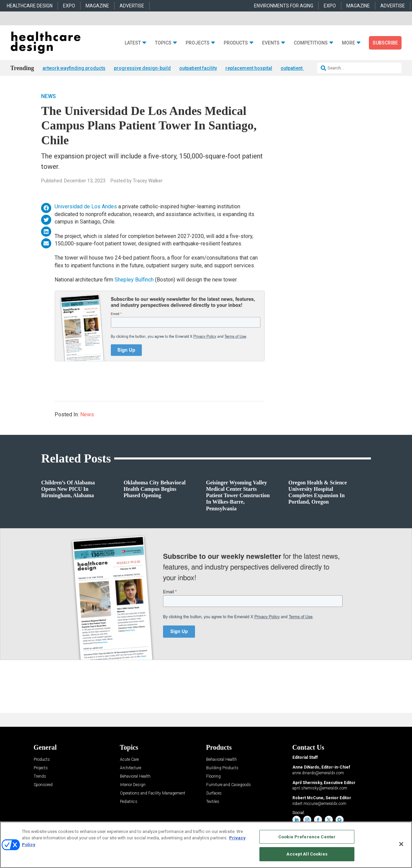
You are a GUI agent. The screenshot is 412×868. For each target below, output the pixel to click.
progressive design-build (142, 68)
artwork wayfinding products (74, 68)
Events (271, 43)
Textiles (213, 802)
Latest (133, 43)
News (49, 96)
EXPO (69, 6)
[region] (206, 845)
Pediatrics (129, 802)
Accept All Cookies (307, 854)
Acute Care (129, 760)
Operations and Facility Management (153, 793)
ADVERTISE (132, 6)
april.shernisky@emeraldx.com (320, 788)
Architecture (131, 768)
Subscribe (385, 43)
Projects (198, 43)
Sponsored (43, 785)
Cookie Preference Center (307, 837)
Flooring (213, 776)
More (348, 43)
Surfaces (214, 793)
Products (236, 43)
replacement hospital (249, 68)
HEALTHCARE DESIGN (30, 6)
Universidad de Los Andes (86, 206)
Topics (163, 43)
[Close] (401, 844)
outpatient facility (198, 68)
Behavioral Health (135, 776)
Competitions (311, 43)
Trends (40, 776)
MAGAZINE (97, 6)
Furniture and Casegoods (229, 785)
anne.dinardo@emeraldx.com (318, 773)
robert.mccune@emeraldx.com (319, 804)
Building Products (222, 768)
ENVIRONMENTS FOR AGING (284, 6)
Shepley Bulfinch (134, 280)
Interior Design (133, 785)
